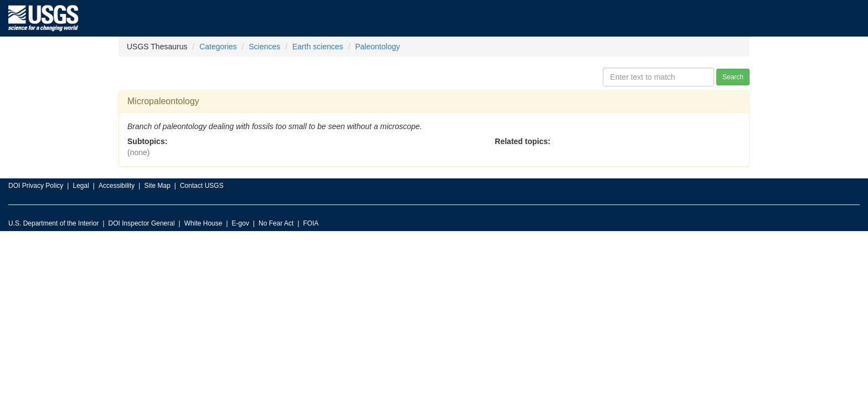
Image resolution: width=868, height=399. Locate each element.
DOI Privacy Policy (36, 186)
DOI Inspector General (142, 223)
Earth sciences (318, 47)
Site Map (157, 186)
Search (733, 77)
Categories (218, 47)
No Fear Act (276, 223)
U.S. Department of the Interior (53, 223)
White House (203, 223)
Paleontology (378, 47)
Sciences (265, 47)
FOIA (311, 223)
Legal (81, 186)
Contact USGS (202, 186)
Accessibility (117, 186)
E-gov (241, 223)
